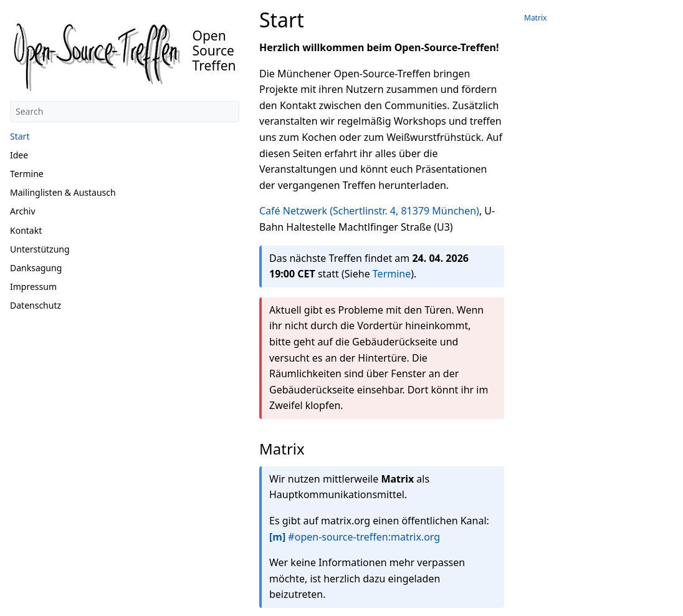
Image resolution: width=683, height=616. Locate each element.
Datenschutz (36, 305)
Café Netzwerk (293, 211)
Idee (19, 155)
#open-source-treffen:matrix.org (355, 537)
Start (20, 136)
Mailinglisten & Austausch (63, 192)
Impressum (33, 286)
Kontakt (26, 230)
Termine (27, 174)
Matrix (535, 18)
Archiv (23, 211)
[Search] (125, 112)
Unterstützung (40, 249)
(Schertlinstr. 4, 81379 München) (404, 211)
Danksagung (36, 268)
